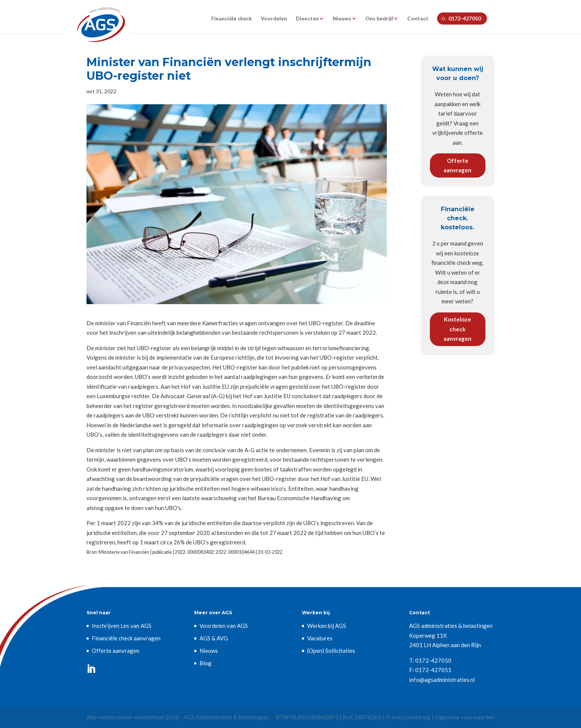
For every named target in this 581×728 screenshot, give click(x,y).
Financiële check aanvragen (126, 638)
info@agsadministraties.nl (442, 680)
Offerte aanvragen (457, 165)
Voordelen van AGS (224, 626)
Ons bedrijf (379, 19)
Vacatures (320, 638)
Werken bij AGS (327, 626)
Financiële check (232, 19)
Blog (206, 663)
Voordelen (274, 19)
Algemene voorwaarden (465, 717)
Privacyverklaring (408, 717)
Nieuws (342, 19)
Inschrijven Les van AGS (122, 626)
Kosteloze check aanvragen (457, 329)
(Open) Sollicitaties (331, 651)
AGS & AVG (214, 638)
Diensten (307, 19)
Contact (418, 19)
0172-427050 (465, 18)
